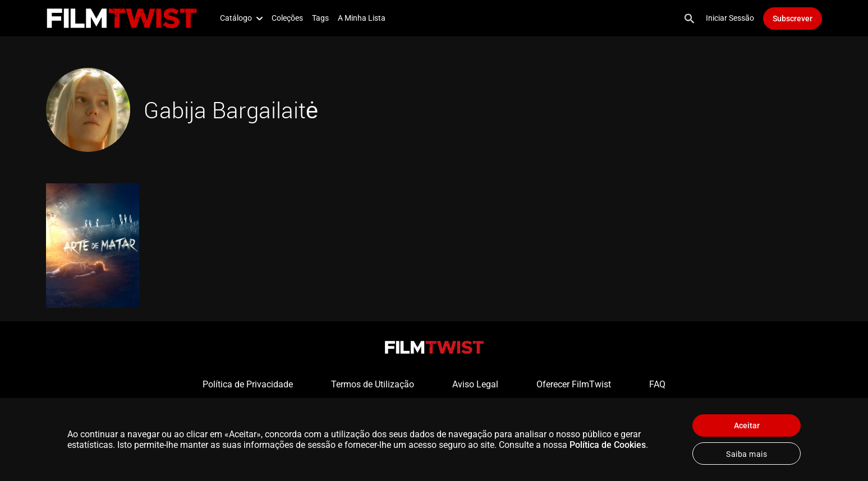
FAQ (657, 384)
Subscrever (793, 18)
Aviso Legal (475, 384)
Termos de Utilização (373, 384)
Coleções (287, 18)
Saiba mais (747, 454)
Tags (320, 18)
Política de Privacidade (248, 384)
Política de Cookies (608, 445)
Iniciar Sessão (730, 18)
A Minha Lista (362, 18)
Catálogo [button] (241, 18)
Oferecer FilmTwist (574, 384)
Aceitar (747, 425)
